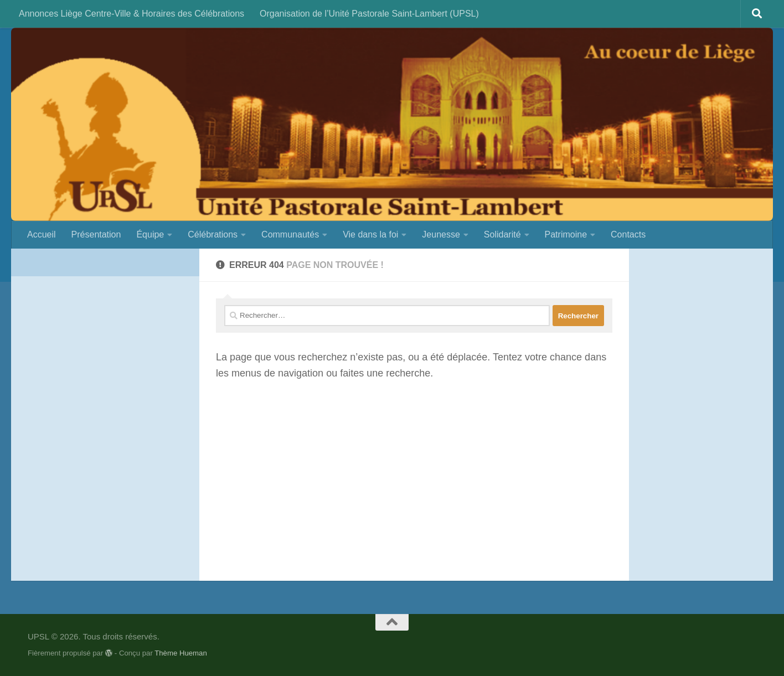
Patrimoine (566, 234)
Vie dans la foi (370, 234)
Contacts (628, 234)
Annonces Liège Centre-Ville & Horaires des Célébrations (131, 14)
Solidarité (502, 234)
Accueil (42, 234)
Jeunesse (441, 234)
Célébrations (213, 234)
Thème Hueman (181, 653)
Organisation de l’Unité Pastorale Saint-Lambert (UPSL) (369, 14)
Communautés (290, 234)
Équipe (150, 234)
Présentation (96, 234)
